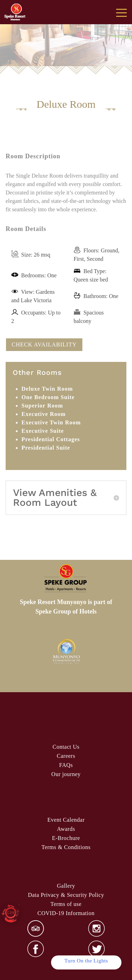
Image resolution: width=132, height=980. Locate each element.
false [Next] (119, 44)
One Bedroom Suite (48, 397)
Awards (66, 829)
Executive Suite (43, 431)
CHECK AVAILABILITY (44, 345)
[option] (66, 652)
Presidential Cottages (51, 439)
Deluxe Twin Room (47, 389)
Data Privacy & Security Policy (66, 895)
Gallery (66, 886)
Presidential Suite (46, 448)
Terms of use (66, 904)
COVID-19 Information (66, 913)
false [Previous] (13, 44)
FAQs (66, 765)
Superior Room (42, 406)
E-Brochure (66, 838)
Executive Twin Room (51, 422)
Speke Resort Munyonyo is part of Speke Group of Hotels (66, 607)
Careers (66, 756)
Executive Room (44, 414)
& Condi (66, 847)
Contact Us (66, 747)
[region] (66, 34)
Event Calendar (66, 820)
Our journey (66, 774)
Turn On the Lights (86, 961)
